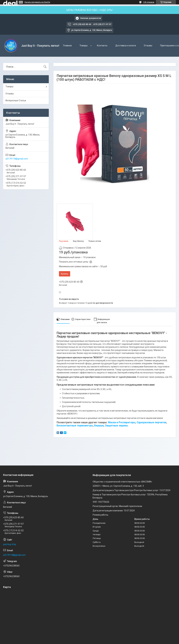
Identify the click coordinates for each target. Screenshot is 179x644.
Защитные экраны (116, 426)
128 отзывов (149, 2)
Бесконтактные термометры (75, 426)
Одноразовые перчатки (151, 422)
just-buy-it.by (10, 544)
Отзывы (148, 46)
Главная (67, 46)
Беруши (99, 426)
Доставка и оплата (126, 46)
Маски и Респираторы (122, 422)
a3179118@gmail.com (17, 159)
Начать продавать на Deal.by (37, 2)
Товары (84, 46)
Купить (65, 274)
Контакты (102, 46)
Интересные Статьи (16, 100)
